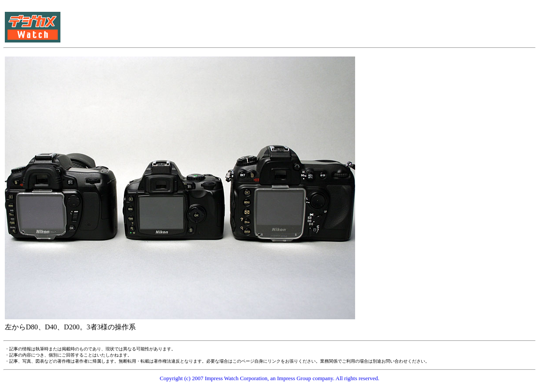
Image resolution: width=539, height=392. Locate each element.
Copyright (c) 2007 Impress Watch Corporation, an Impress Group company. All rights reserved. (270, 378)
